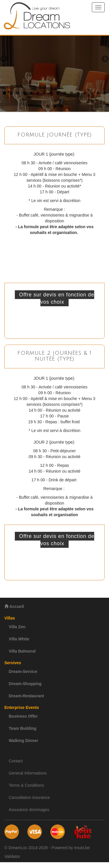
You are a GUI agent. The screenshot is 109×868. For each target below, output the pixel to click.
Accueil (14, 606)
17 (48, 106)
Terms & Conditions (26, 785)
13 (85, 93)
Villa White (19, 639)
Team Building (23, 728)
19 (61, 106)
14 (91, 93)
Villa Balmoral (22, 651)
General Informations (28, 773)
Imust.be (82, 848)
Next (105, 60)
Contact (16, 761)
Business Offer (23, 716)
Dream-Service (23, 671)
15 (98, 93)
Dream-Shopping (25, 684)
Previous (4, 60)
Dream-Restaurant (26, 696)
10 (65, 93)
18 (54, 106)
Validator (12, 856)
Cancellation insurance (29, 797)
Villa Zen (17, 627)
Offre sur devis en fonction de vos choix (57, 298)
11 (71, 93)
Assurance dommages (29, 810)
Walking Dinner (23, 741)
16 (105, 93)
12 (78, 93)
